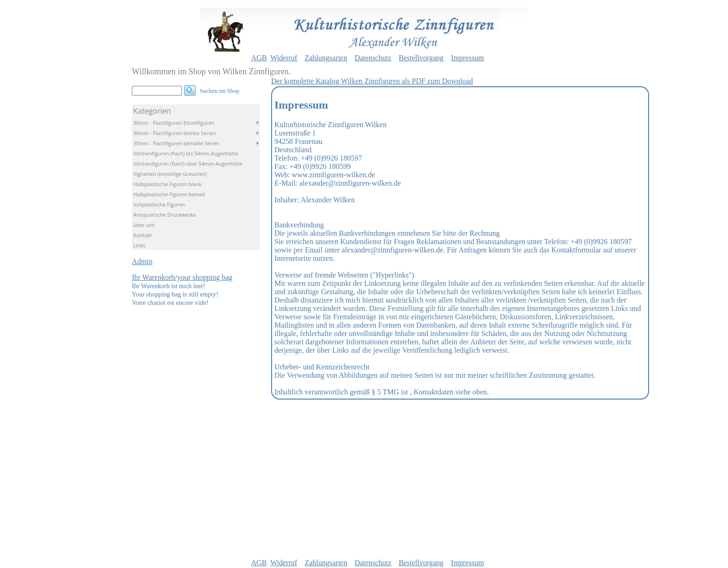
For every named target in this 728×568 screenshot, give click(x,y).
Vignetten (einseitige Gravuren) (170, 174)
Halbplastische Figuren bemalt (169, 194)
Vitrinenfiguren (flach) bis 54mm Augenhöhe (186, 153)
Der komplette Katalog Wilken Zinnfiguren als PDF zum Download (372, 81)
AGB (259, 58)
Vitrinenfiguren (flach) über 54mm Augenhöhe (188, 164)
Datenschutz (373, 58)
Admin (142, 261)
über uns (144, 225)
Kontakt (143, 235)
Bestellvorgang (421, 58)
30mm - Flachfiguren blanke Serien (175, 133)
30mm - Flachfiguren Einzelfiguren (174, 123)
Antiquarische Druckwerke (165, 215)
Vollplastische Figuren (159, 204)
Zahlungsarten (326, 58)
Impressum (467, 58)
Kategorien (152, 111)
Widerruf (284, 58)
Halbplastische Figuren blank (167, 184)
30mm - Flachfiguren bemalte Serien (176, 143)
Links (139, 245)
